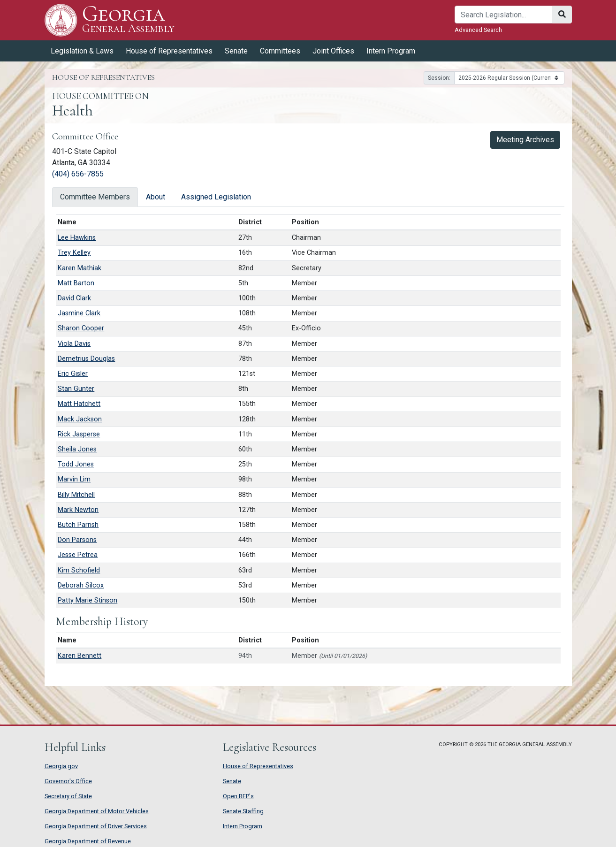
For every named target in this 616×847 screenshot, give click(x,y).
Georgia (128, 20)
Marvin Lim (74, 479)
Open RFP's (238, 796)
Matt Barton (76, 283)
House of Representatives (169, 51)
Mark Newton (78, 510)
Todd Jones (76, 464)
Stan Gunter (76, 389)
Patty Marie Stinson (87, 600)
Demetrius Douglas (86, 359)
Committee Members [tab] (95, 197)
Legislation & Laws (82, 51)
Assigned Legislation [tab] (216, 197)
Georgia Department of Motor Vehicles (97, 811)
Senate (236, 51)
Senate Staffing (243, 811)
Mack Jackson (80, 419)
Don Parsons (77, 540)
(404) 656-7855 (78, 174)
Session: (439, 78)
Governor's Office (68, 781)
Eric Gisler (73, 374)
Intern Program (391, 51)
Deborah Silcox (81, 585)
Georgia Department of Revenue (88, 841)
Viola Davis (74, 344)
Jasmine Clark (79, 313)
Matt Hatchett (79, 404)
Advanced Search (478, 30)
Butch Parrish (78, 525)
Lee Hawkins (77, 238)
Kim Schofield (79, 570)
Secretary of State (68, 796)
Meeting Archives (525, 140)
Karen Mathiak (80, 268)
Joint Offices (333, 51)
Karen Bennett (80, 656)
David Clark (74, 298)
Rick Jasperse (79, 434)
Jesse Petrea (78, 555)
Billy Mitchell (76, 495)
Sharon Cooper (81, 328)
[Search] (504, 15)
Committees (280, 51)
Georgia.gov (61, 766)
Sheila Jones (77, 449)
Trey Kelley (74, 253)
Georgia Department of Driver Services (96, 826)
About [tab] (156, 197)
